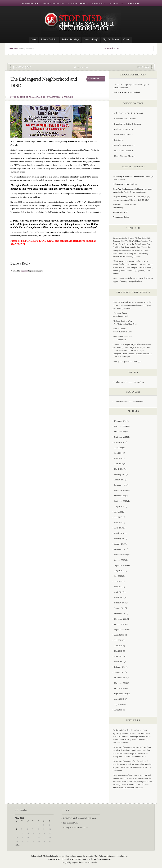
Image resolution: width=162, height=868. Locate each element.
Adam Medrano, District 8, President (128, 113)
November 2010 (121, 683)
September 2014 (121, 437)
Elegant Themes (78, 862)
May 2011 (118, 651)
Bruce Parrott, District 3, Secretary (128, 124)
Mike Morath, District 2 (124, 151)
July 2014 (118, 448)
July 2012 (118, 576)
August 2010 (119, 699)
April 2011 (118, 656)
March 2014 (119, 469)
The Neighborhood (54, 3)
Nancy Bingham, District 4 (125, 156)
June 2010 (118, 710)
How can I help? (91, 39)
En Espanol (134, 3)
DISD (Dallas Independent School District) (80, 818)
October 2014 (120, 432)
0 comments (94, 79)
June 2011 (118, 646)
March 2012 (119, 597)
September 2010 (121, 694)
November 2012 (121, 555)
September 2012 (121, 565)
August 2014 (119, 442)
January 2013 (119, 544)
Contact (127, 39)
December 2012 (120, 549)
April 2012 (118, 592)
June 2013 (118, 517)
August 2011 (119, 635)
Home (34, 39)
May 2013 (118, 523)
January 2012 (119, 608)
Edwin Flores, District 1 (124, 135)
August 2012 (119, 571)
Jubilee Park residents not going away (145, 67)
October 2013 (120, 496)
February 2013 (120, 539)
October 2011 (119, 624)
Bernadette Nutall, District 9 (125, 119)
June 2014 (118, 453)
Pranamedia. (93, 862)
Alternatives (117, 3)
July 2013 (118, 512)
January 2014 (119, 480)
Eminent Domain (31, 3)
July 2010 (118, 705)
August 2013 (119, 507)
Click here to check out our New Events (128, 402)
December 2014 (120, 421)
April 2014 (118, 464)
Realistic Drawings (70, 39)
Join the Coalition (49, 39)
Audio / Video (98, 3)
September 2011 (121, 630)
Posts (21, 49)
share (78, 67)
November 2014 (121, 426)
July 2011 (118, 640)
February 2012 (120, 603)
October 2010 (120, 688)
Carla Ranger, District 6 (123, 129)
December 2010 (120, 678)
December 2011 (120, 613)
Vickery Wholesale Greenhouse (75, 828)
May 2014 (118, 458)
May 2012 (118, 587)
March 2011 (119, 662)
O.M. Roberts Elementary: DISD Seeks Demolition (20, 67)
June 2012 (118, 581)
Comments (30, 49)
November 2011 (120, 619)
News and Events (78, 3)
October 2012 (120, 560)
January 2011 (119, 672)
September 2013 (121, 501)
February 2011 (120, 667)
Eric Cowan (119, 140)
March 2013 (119, 533)
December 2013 (120, 485)
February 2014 (120, 474)
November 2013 (121, 490)
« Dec (17, 845)
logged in (24, 271)
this (85, 67)
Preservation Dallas (71, 823)
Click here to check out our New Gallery (128, 382)
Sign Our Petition (111, 39)
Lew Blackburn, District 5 (124, 145)
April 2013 (118, 528)
